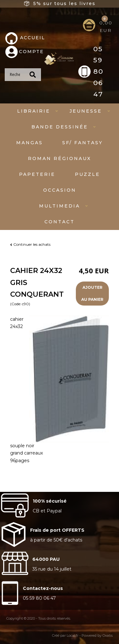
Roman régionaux (60, 158)
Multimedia (60, 206)
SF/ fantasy (83, 143)
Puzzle (87, 174)
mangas (30, 143)
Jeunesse (86, 111)
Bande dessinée (60, 127)
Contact (60, 222)
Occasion (60, 190)
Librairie (34, 111)
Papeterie (37, 174)
